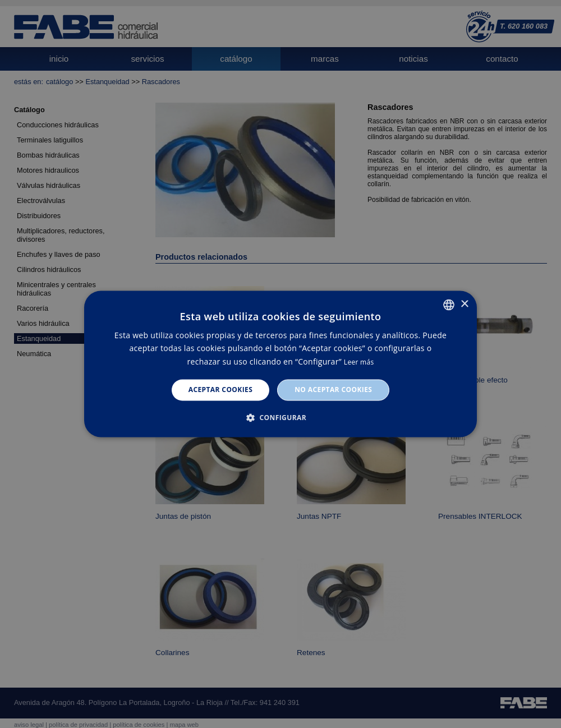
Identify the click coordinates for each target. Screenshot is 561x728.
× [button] (464, 304)
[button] (280, 418)
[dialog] (280, 364)
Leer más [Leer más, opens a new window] (359, 362)
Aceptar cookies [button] (220, 390)
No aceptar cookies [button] (333, 390)
